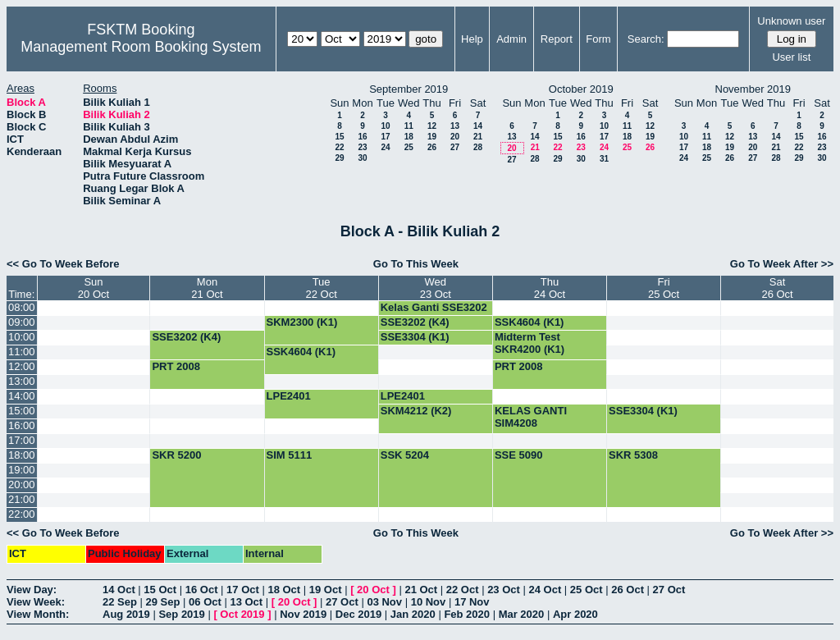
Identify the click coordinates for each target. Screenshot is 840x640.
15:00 (22, 411)
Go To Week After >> (782, 264)
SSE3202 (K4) (415, 322)
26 (432, 147)
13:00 (22, 381)
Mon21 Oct (207, 288)
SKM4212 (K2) (416, 411)
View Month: (38, 614)
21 (478, 137)
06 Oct (205, 602)
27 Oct (669, 590)
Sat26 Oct (777, 288)
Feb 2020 (467, 614)
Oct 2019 (242, 614)
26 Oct (628, 590)
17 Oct (243, 590)
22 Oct (463, 590)
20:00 (22, 485)
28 (478, 147)
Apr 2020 (575, 614)
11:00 (22, 352)
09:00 (22, 322)
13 (455, 126)
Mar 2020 (522, 614)
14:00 (22, 396)
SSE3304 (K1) (415, 337)
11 (409, 126)
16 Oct (202, 590)
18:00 (22, 455)
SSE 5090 (519, 455)
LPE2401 (289, 396)
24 (385, 147)
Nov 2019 (303, 614)
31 (604, 159)
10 (385, 126)
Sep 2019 (181, 614)
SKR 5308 (633, 455)
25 (409, 147)
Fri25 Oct (664, 288)
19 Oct (326, 590)
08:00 (22, 307)
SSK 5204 (405, 455)
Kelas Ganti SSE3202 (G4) (434, 313)
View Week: (36, 602)
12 (432, 126)
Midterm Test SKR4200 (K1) (530, 343)
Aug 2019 (126, 614)
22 (339, 147)
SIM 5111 (290, 455)
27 (455, 147)
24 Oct (546, 590)
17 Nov (472, 602)
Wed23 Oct (436, 288)
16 (362, 137)
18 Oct (284, 590)
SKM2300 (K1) (302, 322)
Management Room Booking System (141, 47)
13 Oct (246, 602)
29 (339, 158)
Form (598, 39)
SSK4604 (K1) (530, 322)
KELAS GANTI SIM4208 (531, 417)
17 (385, 137)
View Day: (32, 590)
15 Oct (160, 590)
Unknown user (791, 21)
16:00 (22, 425)
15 (339, 137)
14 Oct (119, 590)
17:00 (22, 440)
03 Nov (384, 602)
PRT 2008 (176, 366)
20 (455, 137)
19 (432, 137)
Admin (511, 39)
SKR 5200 (176, 455)
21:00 (22, 499)
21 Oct (421, 590)
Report (557, 39)
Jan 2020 (413, 614)
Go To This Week (416, 264)
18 (409, 137)
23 (362, 147)
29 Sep (163, 602)
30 (362, 158)
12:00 (22, 366)
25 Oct (587, 590)
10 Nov (429, 602)
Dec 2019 (358, 614)
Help (472, 39)
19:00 (22, 470)
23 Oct (504, 590)
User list (791, 57)
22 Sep (120, 602)
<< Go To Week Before (63, 264)
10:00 (22, 337)
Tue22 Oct (321, 288)
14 (478, 126)
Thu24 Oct (550, 288)
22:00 (22, 514)
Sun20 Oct (94, 288)
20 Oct (373, 590)
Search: (646, 39)
